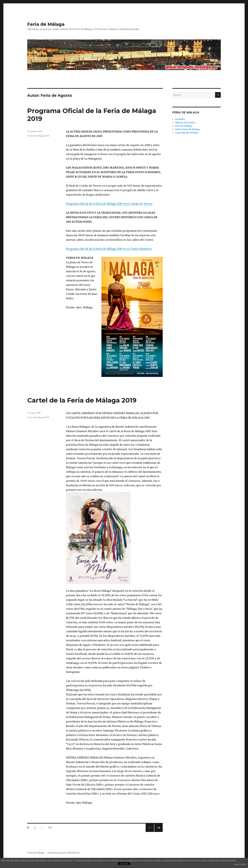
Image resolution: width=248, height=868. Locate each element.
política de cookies (192, 861)
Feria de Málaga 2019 (38, 136)
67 (51, 828)
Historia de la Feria (185, 123)
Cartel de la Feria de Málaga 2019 (82, 400)
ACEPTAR (124, 864)
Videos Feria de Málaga (187, 129)
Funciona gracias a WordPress (64, 853)
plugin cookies (240, 864)
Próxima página (158, 832)
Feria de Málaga (46, 24)
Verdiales (180, 119)
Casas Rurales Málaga (187, 133)
